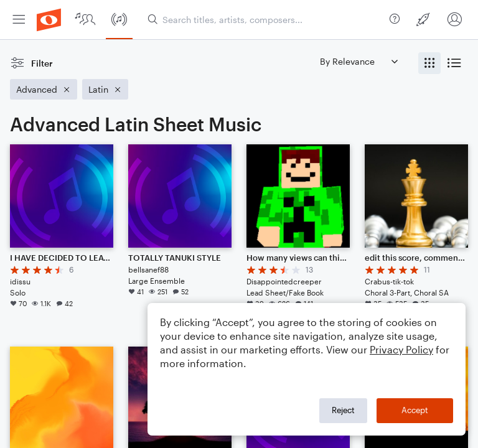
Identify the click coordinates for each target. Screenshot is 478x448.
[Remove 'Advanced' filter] (44, 89)
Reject (343, 410)
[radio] (429, 63)
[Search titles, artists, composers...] (266, 20)
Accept (415, 410)
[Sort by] (358, 61)
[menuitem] (19, 20)
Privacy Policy (401, 349)
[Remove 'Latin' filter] (105, 89)
